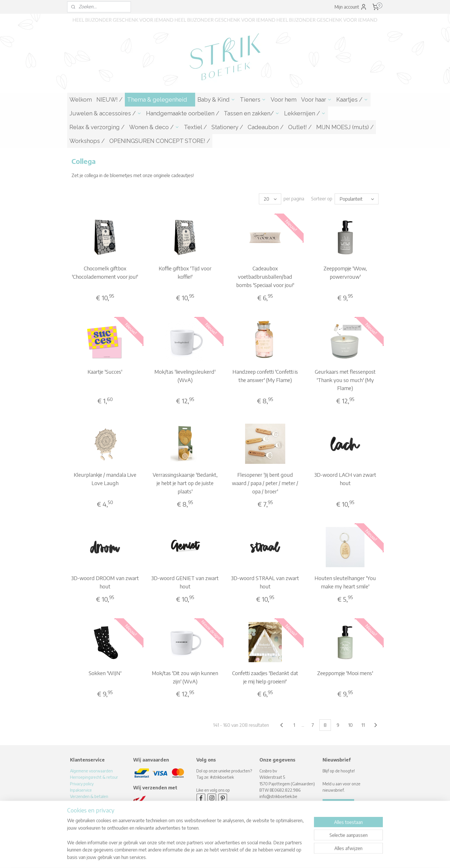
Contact (77, 816)
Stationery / (227, 127)
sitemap (206, 858)
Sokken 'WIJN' (105, 673)
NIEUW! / (109, 100)
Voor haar (316, 100)
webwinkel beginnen (234, 858)
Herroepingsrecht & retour (94, 777)
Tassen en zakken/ (252, 113)
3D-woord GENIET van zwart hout (185, 582)
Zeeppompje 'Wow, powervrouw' (345, 272)
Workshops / (87, 141)
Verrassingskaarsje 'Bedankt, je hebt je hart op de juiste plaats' (185, 483)
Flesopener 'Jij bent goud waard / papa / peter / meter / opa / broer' (265, 483)
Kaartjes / (352, 100)
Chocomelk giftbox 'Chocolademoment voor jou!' (105, 272)
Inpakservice (81, 790)
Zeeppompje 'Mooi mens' (345, 673)
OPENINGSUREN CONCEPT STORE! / (160, 141)
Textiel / (195, 127)
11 (363, 725)
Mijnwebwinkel (280, 858)
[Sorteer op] (357, 199)
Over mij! (78, 809)
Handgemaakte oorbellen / (183, 113)
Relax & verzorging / (97, 127)
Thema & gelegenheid (160, 100)
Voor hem (284, 100)
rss (215, 858)
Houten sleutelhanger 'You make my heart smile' (345, 582)
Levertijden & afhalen (89, 803)
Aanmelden (338, 804)
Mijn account (351, 7)
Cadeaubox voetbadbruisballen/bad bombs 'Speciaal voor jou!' (265, 277)
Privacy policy (82, 784)
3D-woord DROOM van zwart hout (105, 582)
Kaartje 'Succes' (105, 372)
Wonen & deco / (154, 127)
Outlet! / (300, 127)
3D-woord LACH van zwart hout (345, 479)
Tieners (253, 100)
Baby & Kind (216, 100)
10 (350, 725)
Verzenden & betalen (89, 796)
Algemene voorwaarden (91, 771)
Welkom (81, 100)
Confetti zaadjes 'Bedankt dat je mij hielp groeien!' (265, 677)
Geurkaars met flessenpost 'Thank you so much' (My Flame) (345, 380)
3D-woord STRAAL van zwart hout (265, 582)
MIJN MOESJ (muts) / (345, 127)
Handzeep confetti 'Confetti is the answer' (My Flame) (265, 376)
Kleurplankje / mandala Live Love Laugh (105, 479)
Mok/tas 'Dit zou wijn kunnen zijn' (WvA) (185, 677)
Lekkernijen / (305, 113)
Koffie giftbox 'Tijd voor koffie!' (185, 272)
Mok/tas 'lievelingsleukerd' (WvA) (185, 376)
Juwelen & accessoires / (105, 113)
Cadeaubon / (266, 127)
